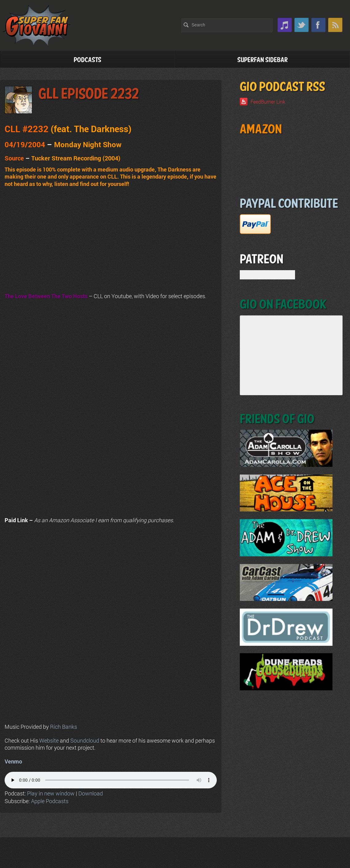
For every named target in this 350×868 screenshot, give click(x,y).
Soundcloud (85, 740)
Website (49, 740)
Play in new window (51, 793)
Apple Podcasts (50, 801)
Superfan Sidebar (262, 60)
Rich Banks (64, 727)
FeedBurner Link (268, 102)
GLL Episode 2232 (89, 94)
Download (91, 793)
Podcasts (87, 60)
